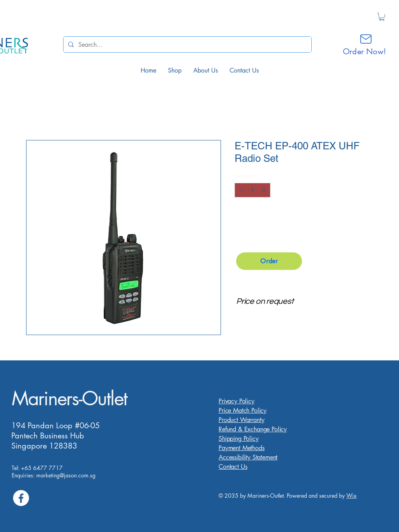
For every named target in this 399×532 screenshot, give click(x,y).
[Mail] (366, 39)
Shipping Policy (239, 439)
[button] (382, 17)
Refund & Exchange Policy (253, 429)
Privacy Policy (237, 401)
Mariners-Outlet (69, 398)
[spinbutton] (252, 190)
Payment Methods (242, 448)
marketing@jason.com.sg (66, 475)
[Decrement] (241, 190)
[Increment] (264, 190)
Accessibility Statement (248, 457)
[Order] (269, 261)
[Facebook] (21, 498)
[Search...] (187, 44)
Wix (351, 496)
